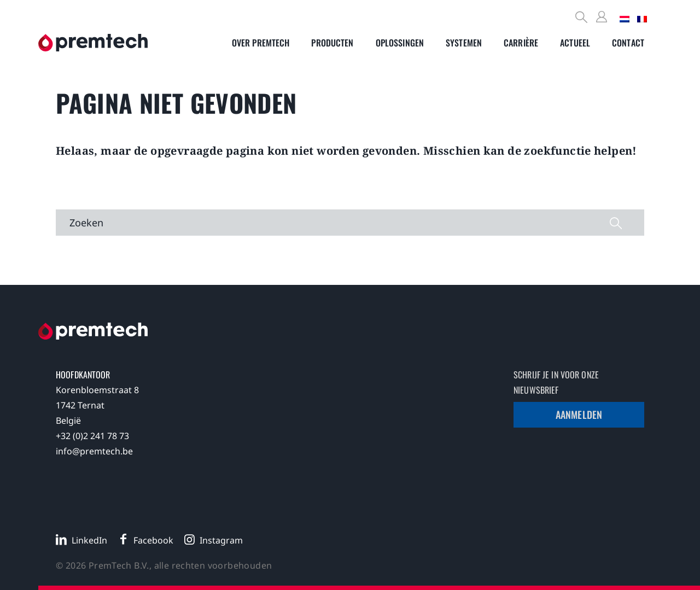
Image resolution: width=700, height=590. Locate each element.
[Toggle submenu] (261, 43)
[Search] (582, 18)
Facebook (153, 540)
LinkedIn (89, 540)
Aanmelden (579, 414)
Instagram (221, 540)
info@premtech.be (94, 451)
